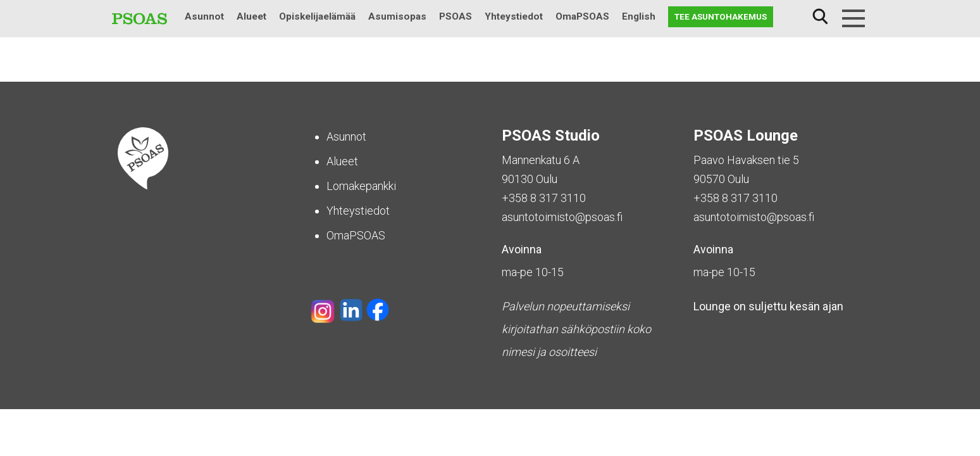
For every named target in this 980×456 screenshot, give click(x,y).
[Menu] (853, 18)
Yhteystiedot (514, 16)
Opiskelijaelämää (317, 16)
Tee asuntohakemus (721, 16)
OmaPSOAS (582, 16)
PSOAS (456, 16)
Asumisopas (397, 16)
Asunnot (204, 16)
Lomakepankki (361, 186)
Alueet (251, 16)
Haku (821, 17)
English (639, 16)
